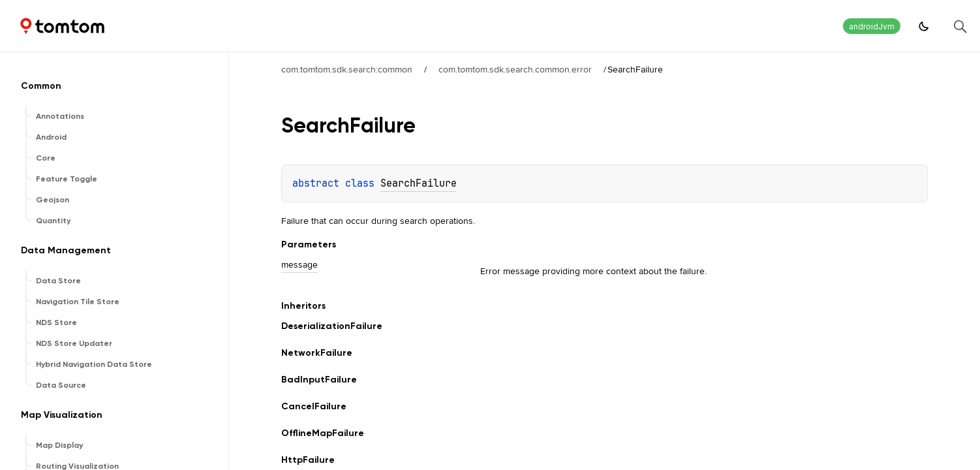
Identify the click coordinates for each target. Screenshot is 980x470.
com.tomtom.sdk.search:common (347, 69)
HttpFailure (308, 460)
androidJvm (872, 26)
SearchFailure (419, 183)
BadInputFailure (319, 380)
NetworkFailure (317, 353)
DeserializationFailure (332, 326)
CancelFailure (314, 406)
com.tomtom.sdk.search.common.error (515, 69)
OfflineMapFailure (323, 433)
